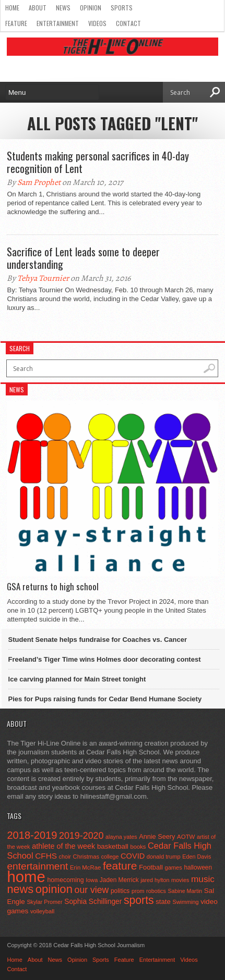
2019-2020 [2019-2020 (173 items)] (81, 836)
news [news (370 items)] (20, 889)
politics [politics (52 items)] (120, 891)
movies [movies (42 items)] (180, 880)
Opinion (91, 8)
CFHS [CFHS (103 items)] (46, 856)
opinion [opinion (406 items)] (54, 889)
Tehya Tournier (43, 278)
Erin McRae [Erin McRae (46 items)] (85, 867)
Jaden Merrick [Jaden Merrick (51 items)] (119, 880)
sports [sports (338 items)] (139, 900)
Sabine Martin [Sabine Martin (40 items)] (185, 891)
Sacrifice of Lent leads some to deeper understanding (83, 258)
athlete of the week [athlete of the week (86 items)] (63, 846)
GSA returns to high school (53, 587)
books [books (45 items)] (138, 847)
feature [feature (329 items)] (120, 866)
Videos (97, 23)
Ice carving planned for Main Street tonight (77, 679)
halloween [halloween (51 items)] (198, 867)
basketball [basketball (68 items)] (113, 846)
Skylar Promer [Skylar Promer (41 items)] (44, 902)
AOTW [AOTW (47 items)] (186, 837)
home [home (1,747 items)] (26, 877)
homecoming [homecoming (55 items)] (65, 880)
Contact (128, 23)
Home (12, 8)
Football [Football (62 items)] (151, 867)
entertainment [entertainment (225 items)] (37, 866)
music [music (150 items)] (203, 879)
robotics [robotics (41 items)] (156, 891)
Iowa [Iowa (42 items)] (92, 880)
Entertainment (58, 23)
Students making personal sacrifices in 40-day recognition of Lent (98, 162)
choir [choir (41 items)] (65, 857)
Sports (122, 8)
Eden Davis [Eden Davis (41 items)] (197, 857)
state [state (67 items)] (163, 902)
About (38, 8)
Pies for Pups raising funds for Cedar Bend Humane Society (105, 699)
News (63, 8)
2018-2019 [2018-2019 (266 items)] (32, 835)
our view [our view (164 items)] (92, 890)
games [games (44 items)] (173, 867)
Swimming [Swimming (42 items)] (185, 902)
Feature (16, 23)
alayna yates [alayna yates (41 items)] (121, 837)
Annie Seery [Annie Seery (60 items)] (157, 836)
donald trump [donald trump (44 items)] (164, 857)
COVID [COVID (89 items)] (133, 856)
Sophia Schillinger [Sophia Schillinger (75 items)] (93, 902)
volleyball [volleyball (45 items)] (42, 911)
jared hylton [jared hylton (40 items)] (155, 880)
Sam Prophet (39, 182)
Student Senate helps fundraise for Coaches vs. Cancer (98, 640)
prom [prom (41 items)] (138, 891)
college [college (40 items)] (110, 857)
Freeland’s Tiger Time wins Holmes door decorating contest (105, 659)
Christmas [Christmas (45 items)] (86, 857)
